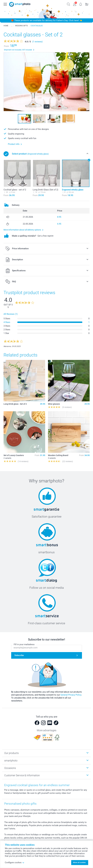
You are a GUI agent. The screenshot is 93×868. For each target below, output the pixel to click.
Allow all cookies (79, 862)
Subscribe (19, 655)
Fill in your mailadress (24, 644)
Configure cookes (15, 862)
